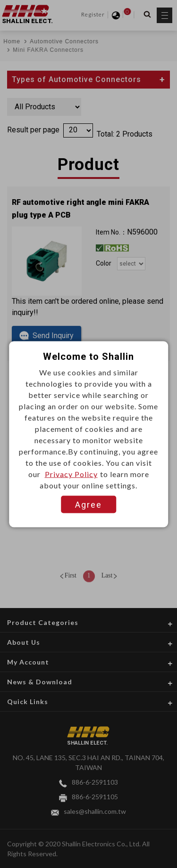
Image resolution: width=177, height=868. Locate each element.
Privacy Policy (71, 474)
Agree (88, 504)
